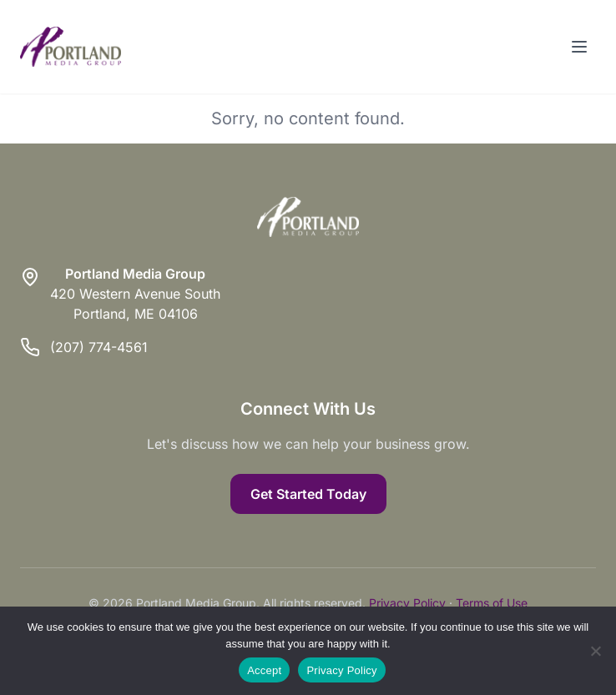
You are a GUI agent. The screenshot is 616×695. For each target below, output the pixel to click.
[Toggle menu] (579, 47)
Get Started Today (308, 494)
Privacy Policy (407, 603)
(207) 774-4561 (99, 347)
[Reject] (595, 651)
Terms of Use (492, 603)
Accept (264, 670)
